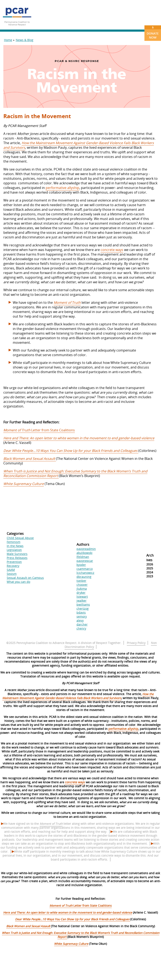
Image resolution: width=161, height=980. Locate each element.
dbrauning (84, 577)
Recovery (13, 566)
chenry (81, 628)
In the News (15, 546)
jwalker (82, 601)
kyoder (81, 565)
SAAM (11, 570)
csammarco (85, 569)
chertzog (83, 608)
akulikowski (84, 553)
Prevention (14, 562)
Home (8, 40)
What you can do (18, 582)
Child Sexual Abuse (20, 538)
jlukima (82, 589)
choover (82, 585)
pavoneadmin (86, 549)
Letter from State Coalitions (39, 430)
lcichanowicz (85, 573)
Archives (150, 558)
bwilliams (83, 604)
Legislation (14, 550)
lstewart (82, 597)
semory (82, 616)
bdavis (81, 612)
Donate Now (153, 32)
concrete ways (112, 250)
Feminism (14, 542)
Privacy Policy (136, 643)
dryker (81, 593)
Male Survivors (17, 554)
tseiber (81, 581)
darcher (82, 624)
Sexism (12, 574)
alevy (80, 620)
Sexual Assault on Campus (25, 578)
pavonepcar (85, 561)
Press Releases (17, 558)
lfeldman (83, 557)
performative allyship (62, 188)
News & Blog (25, 40)
